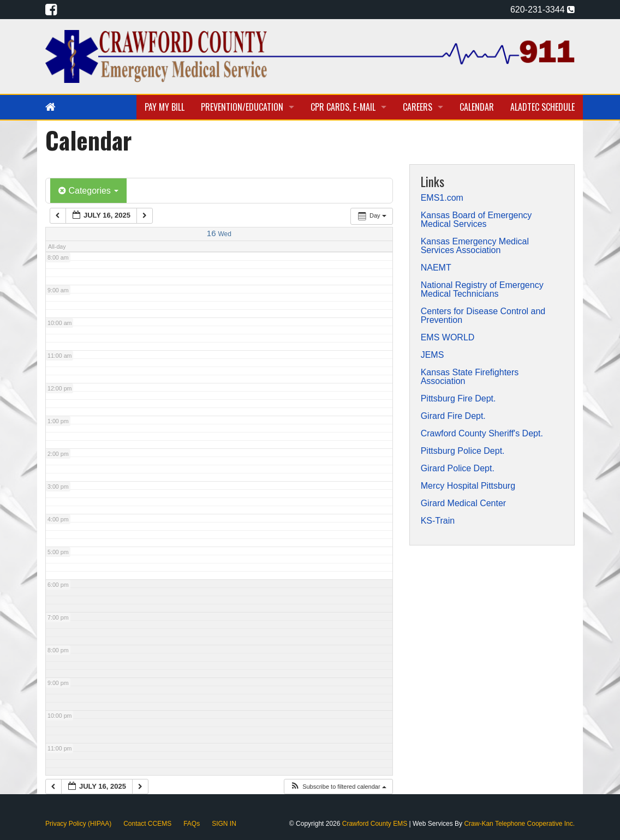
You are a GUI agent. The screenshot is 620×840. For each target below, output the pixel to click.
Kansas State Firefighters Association (470, 377)
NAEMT (436, 268)
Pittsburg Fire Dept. (458, 399)
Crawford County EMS (376, 824)
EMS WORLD (448, 338)
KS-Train (438, 521)
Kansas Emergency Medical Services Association (475, 246)
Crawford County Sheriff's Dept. (482, 434)
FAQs (192, 824)
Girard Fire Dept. (453, 416)
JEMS (433, 355)
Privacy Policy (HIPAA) (78, 824)
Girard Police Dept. (458, 469)
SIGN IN (224, 824)
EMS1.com (442, 198)
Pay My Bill (165, 107)
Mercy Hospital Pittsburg (468, 486)
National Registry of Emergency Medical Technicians (482, 290)
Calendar (477, 107)
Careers (418, 107)
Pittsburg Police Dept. (463, 451)
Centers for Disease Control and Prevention (483, 316)
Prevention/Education (242, 107)
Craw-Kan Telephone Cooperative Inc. (519, 824)
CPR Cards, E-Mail (343, 107)
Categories (88, 191)
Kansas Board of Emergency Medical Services (476, 220)
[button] (338, 787)
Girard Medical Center (464, 503)
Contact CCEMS (147, 824)
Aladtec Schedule (542, 107)
